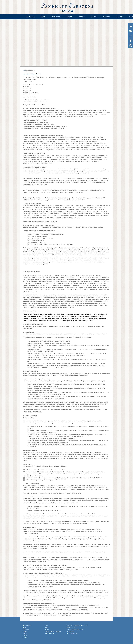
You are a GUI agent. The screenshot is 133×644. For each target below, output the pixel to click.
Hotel (43, 17)
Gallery (94, 17)
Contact (119, 17)
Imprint (47, 630)
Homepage (30, 17)
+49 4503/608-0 (74, 634)
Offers (82, 17)
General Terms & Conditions (53, 632)
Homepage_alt (27, 625)
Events (70, 17)
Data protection (49, 634)
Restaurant (56, 17)
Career (25, 636)
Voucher (106, 17)
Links (46, 625)
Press (46, 627)
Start (24, 70)
